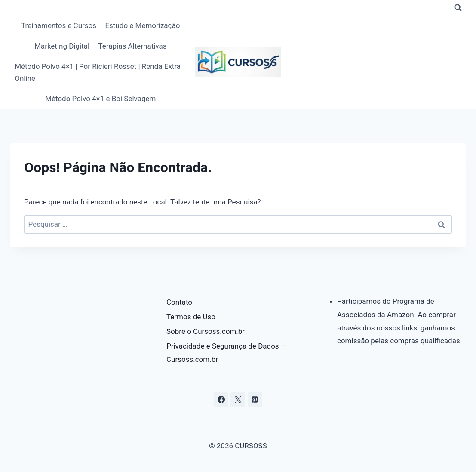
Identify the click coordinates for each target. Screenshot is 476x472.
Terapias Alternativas (133, 46)
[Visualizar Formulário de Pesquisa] (458, 8)
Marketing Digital (62, 46)
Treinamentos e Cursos (59, 25)
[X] (238, 400)
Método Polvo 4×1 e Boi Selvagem (100, 99)
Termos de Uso (191, 317)
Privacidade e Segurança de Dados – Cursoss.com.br (226, 353)
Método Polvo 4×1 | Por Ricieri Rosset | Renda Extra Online (98, 72)
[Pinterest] (255, 400)
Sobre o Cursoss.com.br (206, 331)
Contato (179, 302)
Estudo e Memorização (142, 25)
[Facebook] (221, 400)
